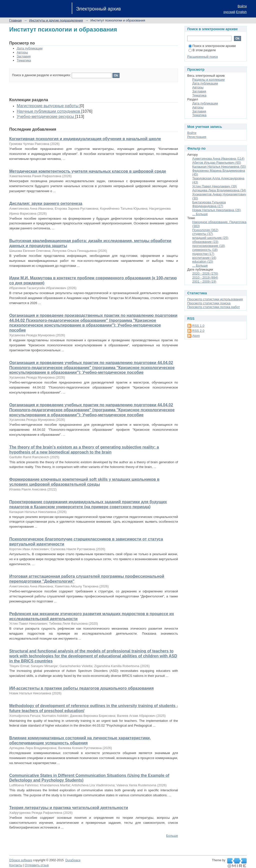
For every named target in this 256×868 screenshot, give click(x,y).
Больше (172, 836)
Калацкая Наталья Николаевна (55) (219, 167)
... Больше (200, 214)
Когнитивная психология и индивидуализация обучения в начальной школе (85, 139)
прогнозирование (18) (209, 246)
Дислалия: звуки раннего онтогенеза (46, 204)
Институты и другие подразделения (56, 20)
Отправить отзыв (37, 865)
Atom (196, 336)
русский (229, 12)
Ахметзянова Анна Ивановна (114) (218, 159)
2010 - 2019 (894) (205, 277)
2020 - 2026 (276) (205, 273)
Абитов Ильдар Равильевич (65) (217, 163)
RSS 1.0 (198, 326)
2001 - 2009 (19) (204, 281)
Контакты (16, 865)
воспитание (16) (204, 258)
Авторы (22, 52)
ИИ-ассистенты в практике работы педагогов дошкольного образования (81, 688)
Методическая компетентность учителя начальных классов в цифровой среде (88, 171)
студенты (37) (203, 234)
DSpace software (21, 860)
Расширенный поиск (202, 57)
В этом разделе (202, 50)
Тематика (24, 60)
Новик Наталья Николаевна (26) (216, 210)
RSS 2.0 (198, 331)
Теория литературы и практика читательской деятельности (69, 808)
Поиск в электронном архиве (212, 46)
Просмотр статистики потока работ (213, 307)
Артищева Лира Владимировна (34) (219, 190)
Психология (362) (205, 230)
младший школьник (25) (210, 238)
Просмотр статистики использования (215, 299)
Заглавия (24, 56)
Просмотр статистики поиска (209, 303)
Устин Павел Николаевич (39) (214, 186)
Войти (242, 6)
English (241, 12)
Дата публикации (30, 48)
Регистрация (197, 137)
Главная (15, 20)
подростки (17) (203, 254)
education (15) (203, 261)
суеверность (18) (205, 250)
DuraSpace (73, 860)
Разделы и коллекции (208, 80)
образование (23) (205, 242)
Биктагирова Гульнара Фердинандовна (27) (209, 204)
